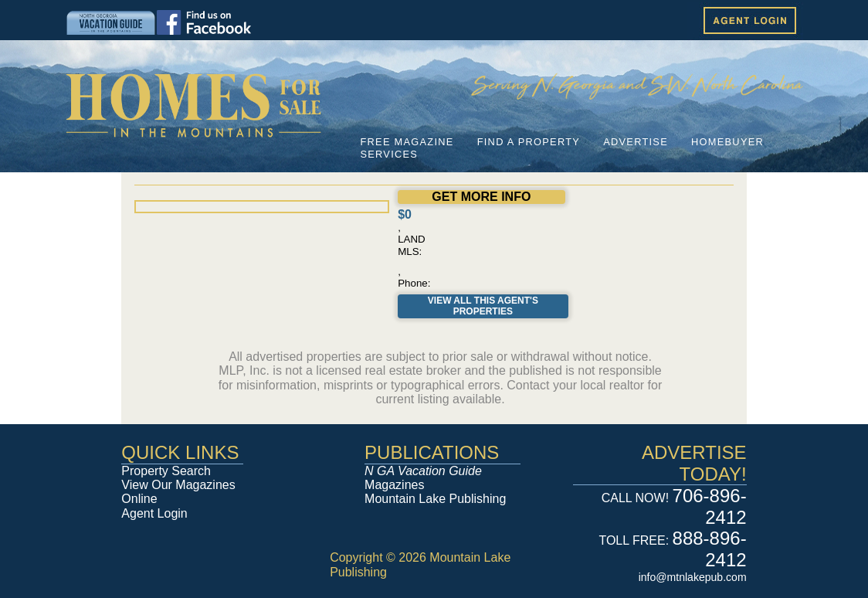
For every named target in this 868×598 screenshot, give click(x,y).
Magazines (423, 478)
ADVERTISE (636, 142)
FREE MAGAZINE (407, 142)
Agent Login (154, 513)
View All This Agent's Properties (483, 306)
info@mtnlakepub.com (693, 577)
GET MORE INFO (481, 197)
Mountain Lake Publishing (435, 499)
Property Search (166, 471)
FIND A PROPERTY (529, 142)
